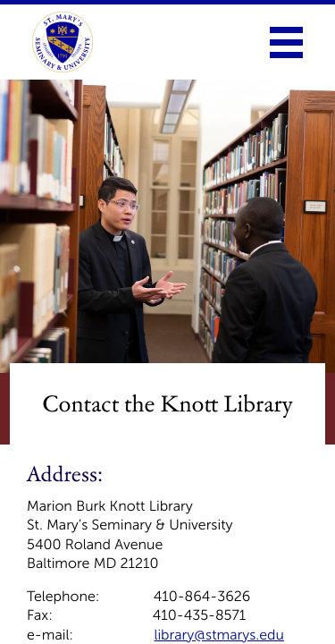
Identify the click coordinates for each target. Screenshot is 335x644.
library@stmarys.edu (219, 636)
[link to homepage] (63, 42)
